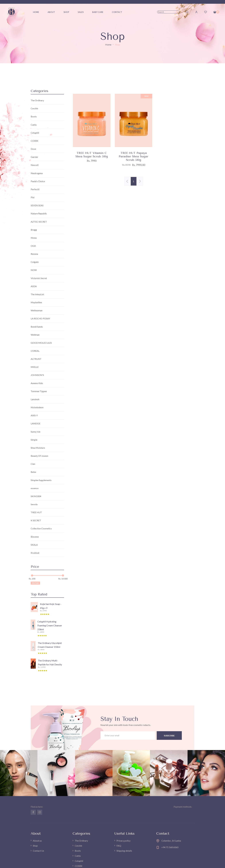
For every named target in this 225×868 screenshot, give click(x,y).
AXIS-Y (34, 416)
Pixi (33, 197)
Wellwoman (37, 311)
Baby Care (98, 12)
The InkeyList (37, 294)
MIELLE (35, 367)
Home (108, 45)
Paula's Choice (38, 181)
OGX (33, 246)
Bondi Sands (37, 327)
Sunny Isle (36, 432)
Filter (35, 583)
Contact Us (38, 851)
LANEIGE (36, 424)
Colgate (35, 262)
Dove (33, 149)
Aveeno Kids (37, 383)
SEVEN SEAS (37, 205)
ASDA (34, 286)
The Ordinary (37, 100)
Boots (34, 117)
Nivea (34, 238)
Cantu (34, 125)
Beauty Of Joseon (39, 456)
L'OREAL (35, 351)
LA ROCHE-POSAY (40, 319)
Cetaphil (35, 133)
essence (35, 488)
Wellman (35, 335)
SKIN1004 (36, 496)
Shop (66, 12)
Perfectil (35, 189)
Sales (81, 12)
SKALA (34, 545)
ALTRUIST (36, 359)
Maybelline (36, 302)
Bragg (34, 230)
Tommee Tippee (39, 391)
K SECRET (36, 521)
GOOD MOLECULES (41, 343)
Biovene (35, 537)
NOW (34, 270)
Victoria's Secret (39, 278)
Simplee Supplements (41, 480)
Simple (34, 440)
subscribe (169, 736)
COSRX (34, 141)
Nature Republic (39, 214)
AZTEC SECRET (39, 222)
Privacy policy (123, 841)
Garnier (34, 157)
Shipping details (124, 851)
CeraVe (34, 108)
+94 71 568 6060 (170, 848)
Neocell (35, 165)
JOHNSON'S (37, 375)
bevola (34, 505)
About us (37, 841)
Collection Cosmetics (41, 529)
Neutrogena (37, 173)
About (51, 12)
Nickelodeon (37, 407)
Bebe (33, 472)
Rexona (34, 254)
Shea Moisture (38, 448)
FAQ (119, 846)
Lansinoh (35, 399)
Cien (33, 464)
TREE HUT (36, 513)
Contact (117, 12)
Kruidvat (35, 553)
